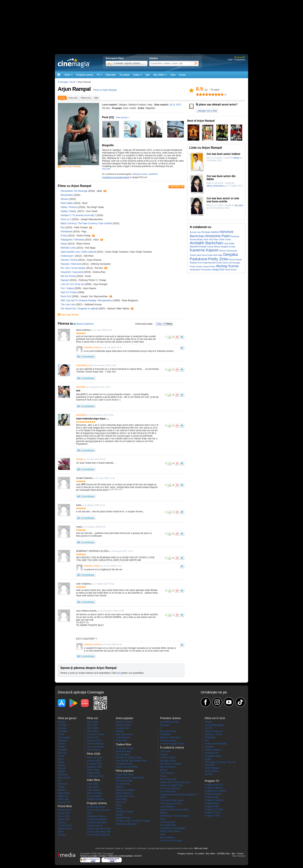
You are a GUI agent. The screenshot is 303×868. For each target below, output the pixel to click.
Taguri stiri (63, 796)
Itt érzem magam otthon (172, 744)
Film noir (62, 753)
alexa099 (81, 415)
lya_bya (239, 205)
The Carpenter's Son (171, 804)
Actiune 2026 (94, 761)
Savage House (168, 761)
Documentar (64, 737)
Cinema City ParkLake (98, 835)
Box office (210, 854)
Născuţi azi (121, 741)
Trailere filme (123, 744)
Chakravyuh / (68, 256)
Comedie (62, 731)
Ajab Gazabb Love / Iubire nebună (78, 252)
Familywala (67, 232)
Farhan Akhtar (214, 247)
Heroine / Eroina (69, 260)
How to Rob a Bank (170, 831)
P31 (207, 741)
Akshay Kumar (227, 266)
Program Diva (212, 803)
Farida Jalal (195, 255)
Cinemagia (63, 82)
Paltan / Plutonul (69, 207)
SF (59, 781)
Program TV (64, 802)
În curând (124, 75)
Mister (61, 762)
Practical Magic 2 (213, 750)
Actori (73, 82)
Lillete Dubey (225, 239)
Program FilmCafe (214, 800)
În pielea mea (123, 784)
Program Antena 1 (214, 788)
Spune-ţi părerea (85, 324)
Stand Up (63, 784)
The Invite (165, 751)
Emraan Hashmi (210, 232)
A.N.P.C (138, 856)
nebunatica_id (83, 365)
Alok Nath (218, 255)
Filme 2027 (92, 725)
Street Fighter (212, 771)
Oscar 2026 (64, 813)
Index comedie (94, 793)
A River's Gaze (168, 758)
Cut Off (208, 728)
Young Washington (214, 725)
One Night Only (168, 825)
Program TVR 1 (213, 813)
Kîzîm (119, 805)
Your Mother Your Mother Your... (132, 761)
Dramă (61, 744)
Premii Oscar (64, 810)
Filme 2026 (92, 728)
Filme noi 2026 (94, 758)
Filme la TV (93, 737)
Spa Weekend (167, 807)
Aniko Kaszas (123, 737)
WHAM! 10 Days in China (129, 758)
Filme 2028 (92, 722)
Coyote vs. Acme (213, 734)
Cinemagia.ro (74, 63)
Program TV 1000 (214, 809)
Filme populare (125, 771)
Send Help (121, 799)
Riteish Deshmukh (228, 251)
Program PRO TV (214, 785)
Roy (63, 227)
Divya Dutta (207, 255)
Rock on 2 (66, 219)
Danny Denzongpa (231, 263)
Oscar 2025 (64, 816)
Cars (163, 834)
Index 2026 (92, 784)
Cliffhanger (210, 737)
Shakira (120, 731)
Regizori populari (95, 799)
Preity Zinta (218, 259)
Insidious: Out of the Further (175, 810)
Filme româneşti (95, 747)
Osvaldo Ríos (123, 728)
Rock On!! (66, 296)
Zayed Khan (209, 266)
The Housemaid (124, 781)
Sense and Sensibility (127, 767)
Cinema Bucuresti (96, 807)
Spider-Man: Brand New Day (175, 782)
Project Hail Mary (125, 775)
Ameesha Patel (217, 236)
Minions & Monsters (170, 737)
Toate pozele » (123, 117)
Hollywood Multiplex (97, 819)
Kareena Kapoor (204, 250)
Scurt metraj (64, 778)
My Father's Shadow (171, 764)
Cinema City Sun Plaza (99, 829)
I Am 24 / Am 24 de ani (72, 284)
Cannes (62, 822)
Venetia (62, 835)
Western (62, 790)
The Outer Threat (125, 748)
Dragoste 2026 (94, 767)
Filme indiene (94, 750)
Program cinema (85, 75)
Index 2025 (92, 787)
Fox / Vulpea (67, 288)
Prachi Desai (231, 270)
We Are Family (69, 276)
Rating (169, 324)
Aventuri (62, 728)
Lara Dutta (229, 244)
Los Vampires (123, 754)
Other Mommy (212, 768)
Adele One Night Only (171, 785)
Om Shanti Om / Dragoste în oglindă (79, 309)
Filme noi (92, 718)
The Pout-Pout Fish (170, 788)
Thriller (61, 787)
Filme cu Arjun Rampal (105, 90)
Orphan (164, 754)
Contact (102, 856)
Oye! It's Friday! (69, 292)
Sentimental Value (125, 796)
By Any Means (168, 837)
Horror (61, 756)
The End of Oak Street (172, 800)
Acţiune (62, 722)
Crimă (61, 734)
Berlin (61, 832)
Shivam (65, 199)
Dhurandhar (67, 195)
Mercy (119, 809)
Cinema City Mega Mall (99, 832)
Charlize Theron (124, 722)
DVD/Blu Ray (223, 854)
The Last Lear (68, 305)
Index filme (93, 780)
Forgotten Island (124, 764)
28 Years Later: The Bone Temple (133, 821)
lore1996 (81, 387)
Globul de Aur (65, 829)
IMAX (90, 813)
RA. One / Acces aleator (73, 268)
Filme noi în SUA (215, 718)
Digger (208, 759)
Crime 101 (121, 802)
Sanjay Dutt (218, 270)
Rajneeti (65, 280)
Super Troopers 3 (214, 731)
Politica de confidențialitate (120, 856)
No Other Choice (124, 812)
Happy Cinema (94, 826)
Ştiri (148, 75)
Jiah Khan (214, 239)
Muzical (62, 768)
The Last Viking (168, 741)
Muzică (61, 765)
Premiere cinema (96, 734)
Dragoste (63, 741)
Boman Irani (195, 232)
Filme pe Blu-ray (95, 744)
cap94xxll (153, 174)
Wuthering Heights (125, 790)
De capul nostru (168, 731)
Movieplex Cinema (96, 816)
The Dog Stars (168, 822)
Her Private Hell (168, 779)
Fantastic (63, 750)
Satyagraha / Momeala (72, 240)
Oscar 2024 (64, 819)
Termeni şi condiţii (88, 856)
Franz (163, 776)
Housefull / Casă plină (72, 272)
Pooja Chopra (196, 266)
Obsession (166, 734)
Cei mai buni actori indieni (223, 154)
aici (119, 673)
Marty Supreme (124, 793)
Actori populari (94, 796)
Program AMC (212, 797)
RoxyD (80, 459)
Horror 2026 (93, 770)
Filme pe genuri (67, 718)
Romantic (63, 775)
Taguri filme (64, 793)
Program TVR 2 (213, 816)
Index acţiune (94, 790)
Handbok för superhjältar (173, 828)
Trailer (105, 191)
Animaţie (62, 725)
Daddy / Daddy (69, 211)
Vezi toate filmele (70, 315)
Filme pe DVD (94, 741)
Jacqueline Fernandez (200, 270)
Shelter (119, 815)
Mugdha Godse (228, 247)
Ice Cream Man (168, 792)
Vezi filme (175, 187)
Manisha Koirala (198, 247)
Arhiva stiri (63, 799)
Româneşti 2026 (95, 776)
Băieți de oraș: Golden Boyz (130, 778)
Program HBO (212, 806)
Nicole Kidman (123, 725)
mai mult (106, 169)
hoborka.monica (140, 174)
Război (61, 771)
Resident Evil (211, 753)
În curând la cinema (172, 748)
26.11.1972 (175, 105)
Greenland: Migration (127, 824)
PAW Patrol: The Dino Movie (175, 816)
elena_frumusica (215, 186)
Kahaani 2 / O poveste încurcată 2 (78, 215)
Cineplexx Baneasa (97, 822)
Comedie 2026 (94, 764)
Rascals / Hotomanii (71, 264)
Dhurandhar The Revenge (74, 191)
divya (236, 158)
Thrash (208, 722)
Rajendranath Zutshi (212, 263)
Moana (164, 770)
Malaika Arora (196, 263)
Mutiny (164, 813)
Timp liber (111, 75)
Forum (182, 75)
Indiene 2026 (93, 773)
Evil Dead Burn (123, 751)
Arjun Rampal (74, 89)
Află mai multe (201, 848)
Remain (209, 774)
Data (159, 324)
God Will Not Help (169, 722)
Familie (62, 747)
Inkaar (64, 244)
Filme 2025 (92, 731)
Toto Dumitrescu (124, 734)
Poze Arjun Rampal (71, 166)
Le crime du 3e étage (171, 841)
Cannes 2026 (65, 826)
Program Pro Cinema (216, 791)
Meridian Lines (69, 248)
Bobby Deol (203, 239)
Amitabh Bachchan (206, 243)
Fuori (163, 819)
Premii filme (65, 806)
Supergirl (165, 725)
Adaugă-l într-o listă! (207, 111)
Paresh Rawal (235, 260)
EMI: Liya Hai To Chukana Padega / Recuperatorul (87, 300)
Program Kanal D (214, 794)
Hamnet (120, 787)
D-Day (64, 236)
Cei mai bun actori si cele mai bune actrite (223, 200)
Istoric (61, 759)
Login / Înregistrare (236, 59)
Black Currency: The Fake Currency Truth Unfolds (87, 223)
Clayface (209, 747)
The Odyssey (167, 773)
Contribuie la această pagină (115, 177)
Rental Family (123, 818)
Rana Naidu (67, 203)
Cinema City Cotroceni (98, 810)
